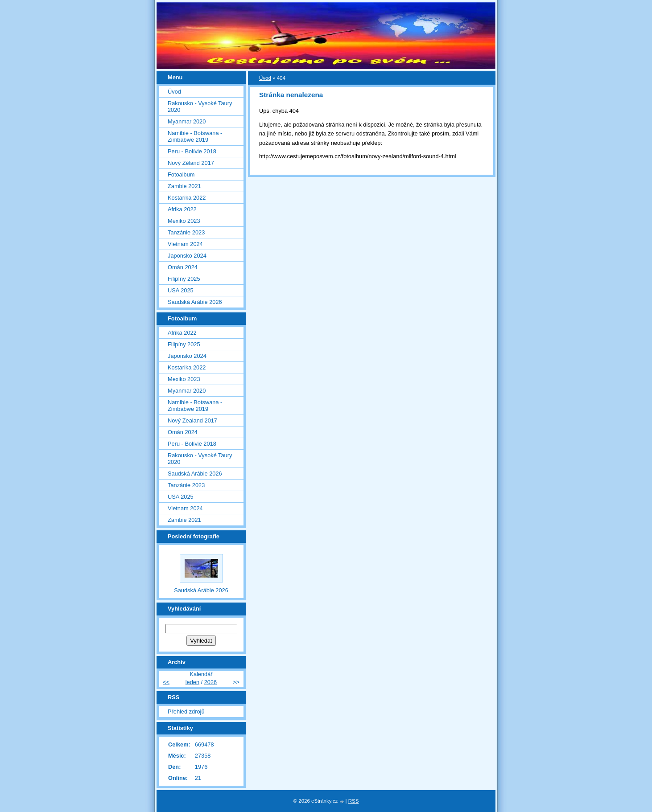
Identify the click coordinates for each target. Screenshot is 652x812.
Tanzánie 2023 (186, 232)
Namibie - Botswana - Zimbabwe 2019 (195, 136)
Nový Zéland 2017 (191, 163)
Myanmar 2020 (187, 121)
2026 (210, 682)
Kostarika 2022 (187, 198)
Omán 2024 (183, 267)
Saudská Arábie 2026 (195, 302)
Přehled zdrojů (186, 712)
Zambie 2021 (184, 186)
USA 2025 (181, 290)
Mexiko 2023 (184, 221)
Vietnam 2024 (185, 244)
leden (192, 682)
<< (166, 682)
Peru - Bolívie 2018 (192, 151)
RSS (354, 801)
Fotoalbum (181, 174)
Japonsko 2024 (187, 256)
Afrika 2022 (182, 209)
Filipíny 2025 (184, 279)
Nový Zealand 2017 (192, 420)
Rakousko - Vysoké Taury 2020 (200, 107)
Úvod (265, 78)
